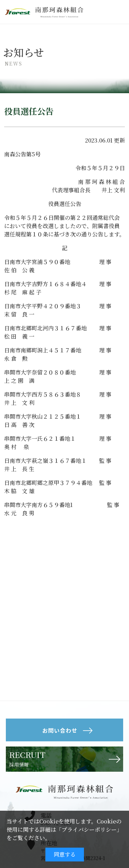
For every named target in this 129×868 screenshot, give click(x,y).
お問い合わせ (60, 730)
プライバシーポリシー (89, 830)
